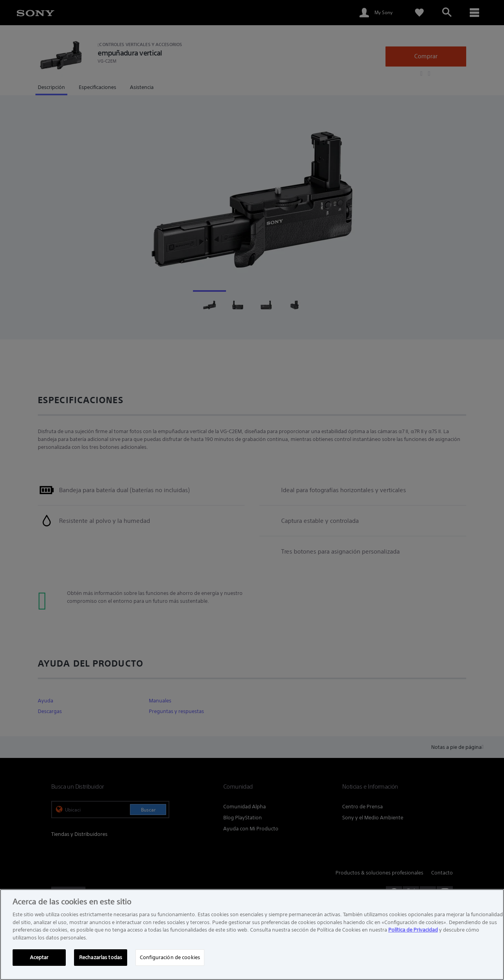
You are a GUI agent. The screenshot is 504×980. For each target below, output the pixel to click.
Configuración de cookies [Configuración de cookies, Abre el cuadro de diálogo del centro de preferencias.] (170, 957)
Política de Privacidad (413, 930)
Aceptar (39, 957)
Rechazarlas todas (101, 957)
